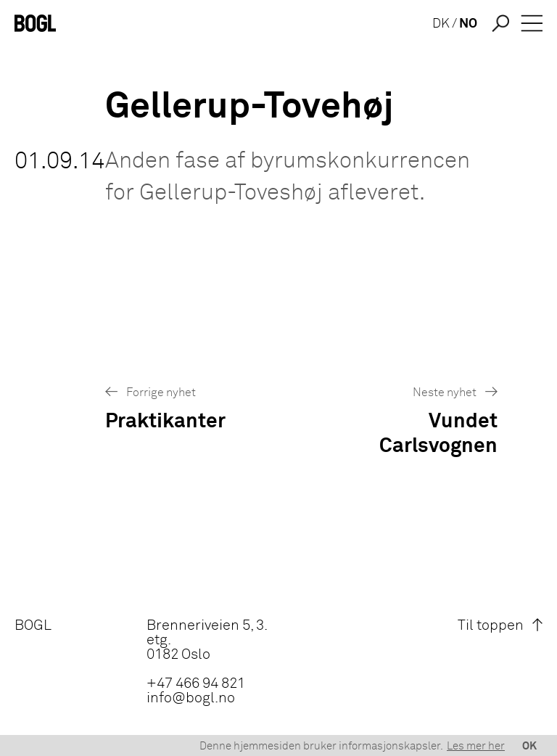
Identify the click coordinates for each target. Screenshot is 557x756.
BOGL (33, 625)
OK (529, 746)
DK (441, 24)
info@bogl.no (191, 698)
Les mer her (476, 746)
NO (468, 24)
